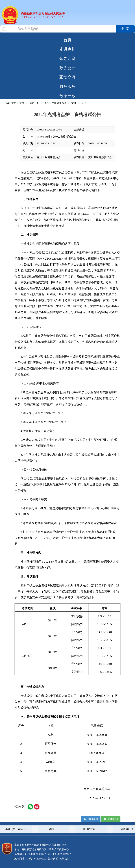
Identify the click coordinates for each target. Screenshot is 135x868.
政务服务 (67, 86)
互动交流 (67, 77)
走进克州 (67, 49)
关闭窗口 (111, 819)
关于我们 (64, 859)
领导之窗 (67, 59)
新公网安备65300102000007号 (30, 854)
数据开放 (67, 96)
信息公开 (34, 103)
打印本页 (91, 819)
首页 (67, 40)
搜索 (126, 29)
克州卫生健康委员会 (55, 103)
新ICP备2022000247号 (60, 854)
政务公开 (67, 68)
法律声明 (53, 859)
